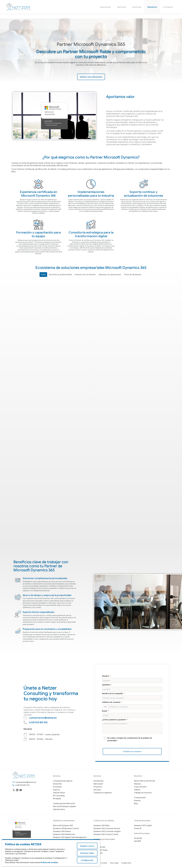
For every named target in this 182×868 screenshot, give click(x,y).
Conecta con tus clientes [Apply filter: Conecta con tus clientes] (85, 275)
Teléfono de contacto (111, 702)
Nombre (106, 676)
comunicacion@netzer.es (129, 2)
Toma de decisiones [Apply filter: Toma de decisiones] (132, 275)
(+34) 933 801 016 (154, 2)
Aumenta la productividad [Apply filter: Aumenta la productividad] (61, 275)
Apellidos (106, 685)
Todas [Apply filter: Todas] (44, 275)
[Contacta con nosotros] (132, 752)
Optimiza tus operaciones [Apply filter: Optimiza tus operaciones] (110, 275)
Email (105, 711)
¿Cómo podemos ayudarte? (114, 720)
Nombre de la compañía (112, 694)
